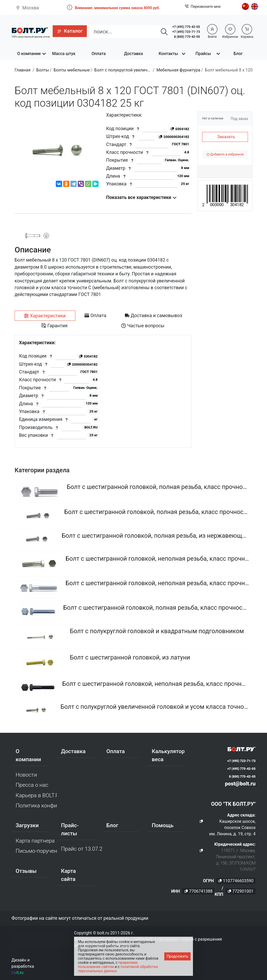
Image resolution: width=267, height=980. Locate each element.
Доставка (133, 54)
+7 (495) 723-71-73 (186, 32)
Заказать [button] (226, 137)
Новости (26, 775)
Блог (238, 54)
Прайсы (203, 54)
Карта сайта (68, 875)
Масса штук (64, 54)
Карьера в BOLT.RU (36, 795)
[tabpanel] (103, 391)
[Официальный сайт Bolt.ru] (30, 30)
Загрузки (27, 825)
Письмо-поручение (36, 851)
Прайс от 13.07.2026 (82, 849)
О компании (29, 54)
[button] (70, 31)
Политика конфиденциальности (36, 806)
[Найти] (164, 32)
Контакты (168, 54)
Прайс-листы (70, 829)
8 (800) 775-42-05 (187, 37)
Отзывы (26, 871)
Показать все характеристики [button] (141, 197)
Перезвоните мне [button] (203, 7)
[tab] (45, 316)
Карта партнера (35, 841)
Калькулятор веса (168, 755)
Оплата (99, 54)
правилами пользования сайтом (108, 965)
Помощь (163, 825)
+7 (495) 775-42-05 (186, 27)
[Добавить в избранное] (225, 154)
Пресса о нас (32, 785)
